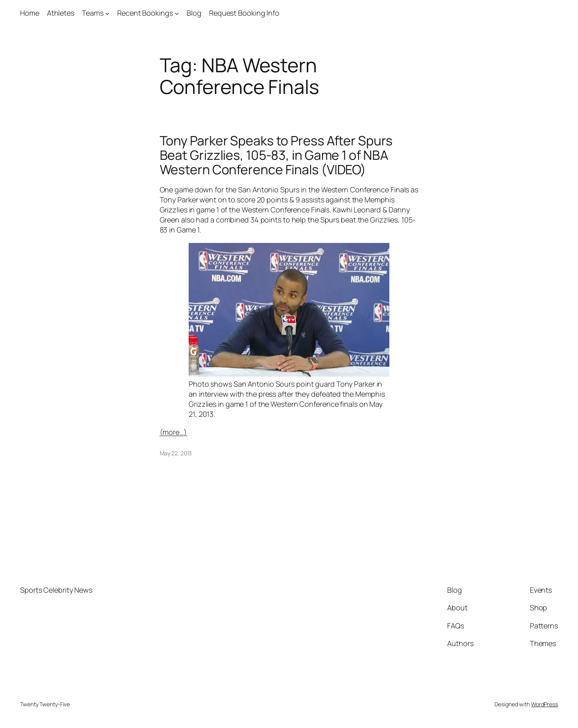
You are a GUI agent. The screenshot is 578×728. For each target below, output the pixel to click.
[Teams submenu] (107, 13)
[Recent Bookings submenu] (177, 13)
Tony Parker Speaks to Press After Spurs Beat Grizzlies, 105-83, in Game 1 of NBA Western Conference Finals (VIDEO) (276, 155)
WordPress (544, 704)
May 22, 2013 (176, 453)
